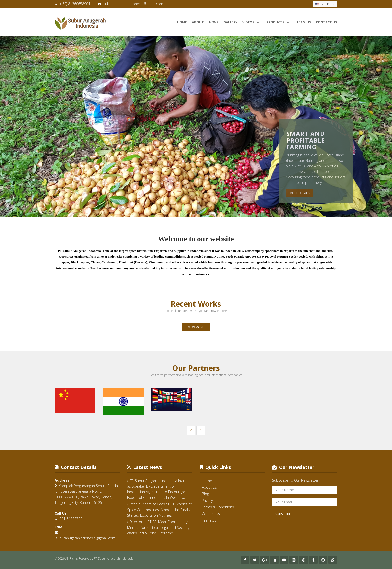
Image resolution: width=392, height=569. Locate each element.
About (198, 22)
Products (279, 21)
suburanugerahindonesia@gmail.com (133, 4)
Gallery (230, 22)
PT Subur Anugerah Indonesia (114, 559)
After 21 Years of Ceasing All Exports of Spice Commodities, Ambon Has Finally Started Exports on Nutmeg (159, 510)
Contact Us (327, 22)
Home (182, 22)
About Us (209, 487)
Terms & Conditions (218, 507)
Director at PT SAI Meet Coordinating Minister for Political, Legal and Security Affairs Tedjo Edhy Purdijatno (158, 527)
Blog (205, 494)
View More (196, 327)
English (325, 4)
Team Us (304, 22)
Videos (252, 21)
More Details (300, 193)
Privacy (207, 501)
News (214, 22)
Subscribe (283, 514)
